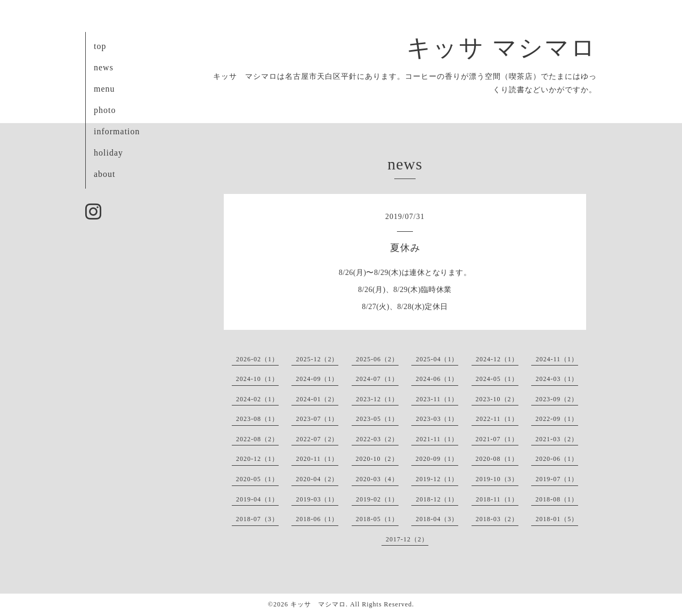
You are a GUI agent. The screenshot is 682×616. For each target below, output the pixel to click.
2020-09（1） (437, 459)
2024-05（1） (497, 379)
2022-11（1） (497, 419)
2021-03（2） (557, 439)
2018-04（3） (437, 519)
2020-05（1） (257, 479)
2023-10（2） (497, 399)
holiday (108, 153)
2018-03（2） (497, 519)
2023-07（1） (317, 419)
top (100, 46)
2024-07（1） (377, 379)
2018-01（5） (557, 519)
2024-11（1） (557, 359)
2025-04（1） (437, 359)
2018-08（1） (557, 499)
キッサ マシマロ (502, 48)
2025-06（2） (377, 359)
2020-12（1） (257, 459)
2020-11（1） (317, 459)
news (104, 67)
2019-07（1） (557, 479)
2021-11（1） (437, 439)
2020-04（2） (317, 479)
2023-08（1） (257, 419)
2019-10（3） (497, 479)
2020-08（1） (497, 459)
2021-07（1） (497, 439)
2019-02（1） (377, 499)
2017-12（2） (407, 539)
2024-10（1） (257, 379)
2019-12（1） (437, 479)
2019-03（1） (317, 499)
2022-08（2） (257, 439)
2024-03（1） (557, 379)
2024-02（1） (257, 399)
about (105, 174)
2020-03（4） (377, 479)
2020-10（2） (377, 459)
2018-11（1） (497, 499)
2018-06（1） (317, 519)
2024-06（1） (437, 379)
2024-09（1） (317, 379)
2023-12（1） (377, 399)
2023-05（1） (377, 419)
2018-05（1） (377, 519)
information (117, 131)
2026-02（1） (257, 359)
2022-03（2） (377, 439)
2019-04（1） (257, 499)
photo (105, 110)
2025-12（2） (317, 359)
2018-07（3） (257, 519)
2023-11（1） (437, 399)
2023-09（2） (557, 399)
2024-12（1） (497, 359)
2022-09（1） (557, 419)
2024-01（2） (317, 399)
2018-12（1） (437, 499)
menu (104, 89)
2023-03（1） (437, 419)
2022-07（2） (317, 439)
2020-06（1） (557, 459)
